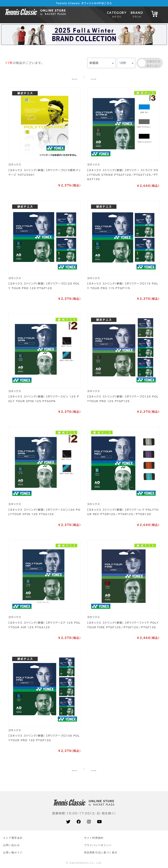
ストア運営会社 (13, 838)
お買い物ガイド (13, 852)
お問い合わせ (11, 845)
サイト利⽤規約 (94, 838)
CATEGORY (117, 14)
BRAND (137, 14)
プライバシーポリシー (98, 845)
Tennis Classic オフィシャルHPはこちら (84, 3)
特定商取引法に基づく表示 (101, 852)
